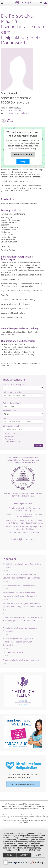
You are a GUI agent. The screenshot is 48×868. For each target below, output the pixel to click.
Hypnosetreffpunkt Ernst (13, 652)
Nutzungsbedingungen (10, 806)
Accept (23, 161)
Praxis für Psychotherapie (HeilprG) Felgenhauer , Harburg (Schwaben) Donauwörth (18, 642)
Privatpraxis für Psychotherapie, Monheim (21, 660)
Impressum (41, 806)
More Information (23, 154)
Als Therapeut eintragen (14, 804)
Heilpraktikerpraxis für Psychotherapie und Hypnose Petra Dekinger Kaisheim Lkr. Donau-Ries (22, 607)
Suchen (39, 445)
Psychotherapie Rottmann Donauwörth (19, 585)
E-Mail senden (15, 110)
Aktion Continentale (31, 809)
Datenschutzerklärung (27, 806)
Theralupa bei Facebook (33, 804)
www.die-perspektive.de (20, 113)
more (38, 855)
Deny (10, 855)
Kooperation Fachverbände (13, 809)
